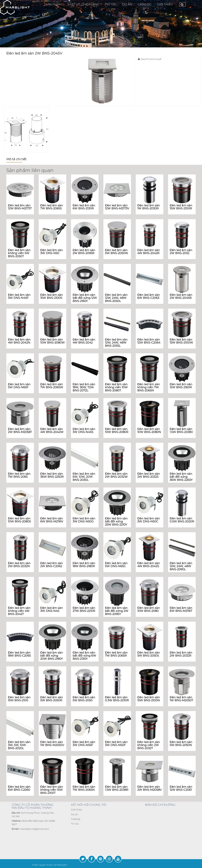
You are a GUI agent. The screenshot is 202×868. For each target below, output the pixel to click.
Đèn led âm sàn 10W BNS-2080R (117, 431)
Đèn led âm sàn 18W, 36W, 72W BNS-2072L (84, 387)
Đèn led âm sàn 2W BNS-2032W (116, 475)
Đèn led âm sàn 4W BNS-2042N (19, 341)
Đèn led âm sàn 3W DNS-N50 (52, 252)
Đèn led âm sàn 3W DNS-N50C (149, 520)
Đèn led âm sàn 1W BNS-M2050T (181, 699)
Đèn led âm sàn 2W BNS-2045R (181, 296)
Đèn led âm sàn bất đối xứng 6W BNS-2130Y (84, 656)
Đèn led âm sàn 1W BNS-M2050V (52, 744)
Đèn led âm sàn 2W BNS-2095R (84, 252)
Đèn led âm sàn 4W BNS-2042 (84, 341)
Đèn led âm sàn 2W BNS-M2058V (149, 788)
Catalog (76, 819)
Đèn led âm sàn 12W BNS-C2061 (181, 788)
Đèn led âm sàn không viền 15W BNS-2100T (52, 790)
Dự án (75, 814)
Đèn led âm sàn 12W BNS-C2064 (149, 341)
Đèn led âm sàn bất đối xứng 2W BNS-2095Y (117, 611)
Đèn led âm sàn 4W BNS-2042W (52, 431)
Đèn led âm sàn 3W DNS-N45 (52, 609)
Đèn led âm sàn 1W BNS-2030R (149, 207)
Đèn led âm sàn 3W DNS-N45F (19, 296)
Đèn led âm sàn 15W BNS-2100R (181, 207)
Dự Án (127, 4)
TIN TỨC (111, 4)
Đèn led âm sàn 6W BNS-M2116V (52, 520)
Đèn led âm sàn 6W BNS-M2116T (181, 609)
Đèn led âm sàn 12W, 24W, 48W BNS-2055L (116, 343)
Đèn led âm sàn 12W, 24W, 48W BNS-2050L (116, 298)
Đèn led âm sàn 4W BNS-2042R (149, 252)
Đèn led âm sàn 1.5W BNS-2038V (181, 431)
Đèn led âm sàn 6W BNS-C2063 (149, 296)
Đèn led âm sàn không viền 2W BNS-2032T (149, 745)
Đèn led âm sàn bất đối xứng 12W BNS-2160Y (85, 298)
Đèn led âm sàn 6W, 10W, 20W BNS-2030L (84, 477)
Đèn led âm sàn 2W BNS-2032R (181, 654)
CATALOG (144, 4)
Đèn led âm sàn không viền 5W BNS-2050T (19, 253)
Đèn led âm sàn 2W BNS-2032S (149, 475)
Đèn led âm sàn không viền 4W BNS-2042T (19, 611)
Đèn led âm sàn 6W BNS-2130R (84, 207)
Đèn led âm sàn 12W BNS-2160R (181, 386)
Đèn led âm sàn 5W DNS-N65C (116, 565)
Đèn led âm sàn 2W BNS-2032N (19, 565)
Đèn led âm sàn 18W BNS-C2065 (19, 654)
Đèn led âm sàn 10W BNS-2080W (52, 341)
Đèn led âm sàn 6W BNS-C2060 (19, 788)
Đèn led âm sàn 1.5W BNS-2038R (117, 788)
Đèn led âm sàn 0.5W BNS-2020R (182, 520)
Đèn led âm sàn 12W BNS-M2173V (117, 207)
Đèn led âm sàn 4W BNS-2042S (149, 565)
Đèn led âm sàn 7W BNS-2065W (52, 386)
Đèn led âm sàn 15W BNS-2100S (52, 296)
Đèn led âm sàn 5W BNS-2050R (52, 699)
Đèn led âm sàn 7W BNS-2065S (52, 207)
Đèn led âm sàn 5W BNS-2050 (84, 699)
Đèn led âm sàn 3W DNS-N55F (84, 744)
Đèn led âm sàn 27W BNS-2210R (84, 609)
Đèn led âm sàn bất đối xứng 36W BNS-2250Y (181, 477)
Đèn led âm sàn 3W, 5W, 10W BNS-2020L (19, 745)
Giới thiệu (165, 4)
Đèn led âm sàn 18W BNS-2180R (84, 565)
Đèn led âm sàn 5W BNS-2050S (149, 654)
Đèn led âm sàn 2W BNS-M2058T (20, 431)
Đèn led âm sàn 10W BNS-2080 (149, 609)
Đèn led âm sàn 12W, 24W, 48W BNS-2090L (181, 566)
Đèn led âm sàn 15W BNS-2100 (19, 699)
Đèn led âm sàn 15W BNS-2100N (149, 699)
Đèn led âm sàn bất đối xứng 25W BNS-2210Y (116, 522)
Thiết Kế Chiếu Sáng (83, 4)
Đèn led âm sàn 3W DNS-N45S (84, 431)
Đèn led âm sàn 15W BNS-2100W (181, 341)
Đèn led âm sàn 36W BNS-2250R (52, 475)
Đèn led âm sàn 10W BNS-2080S (19, 520)
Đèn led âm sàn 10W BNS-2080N (149, 431)
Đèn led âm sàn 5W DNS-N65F (19, 386)
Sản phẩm (53, 4)
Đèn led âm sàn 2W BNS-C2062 (52, 565)
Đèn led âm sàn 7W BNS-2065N (84, 788)
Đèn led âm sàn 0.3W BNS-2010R (117, 699)
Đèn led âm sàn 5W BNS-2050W (116, 252)
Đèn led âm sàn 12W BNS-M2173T (20, 207)
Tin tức (75, 824)
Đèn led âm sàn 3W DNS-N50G (84, 520)
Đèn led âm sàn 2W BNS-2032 (181, 252)
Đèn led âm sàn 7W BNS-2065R (116, 654)
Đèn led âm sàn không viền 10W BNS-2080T (116, 387)
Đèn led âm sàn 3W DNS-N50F (116, 744)
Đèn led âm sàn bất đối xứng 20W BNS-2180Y (52, 656)
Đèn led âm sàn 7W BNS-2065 (19, 475)
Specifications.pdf (150, 59)
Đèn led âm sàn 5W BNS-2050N (181, 744)
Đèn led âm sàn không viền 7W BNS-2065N (149, 387)
